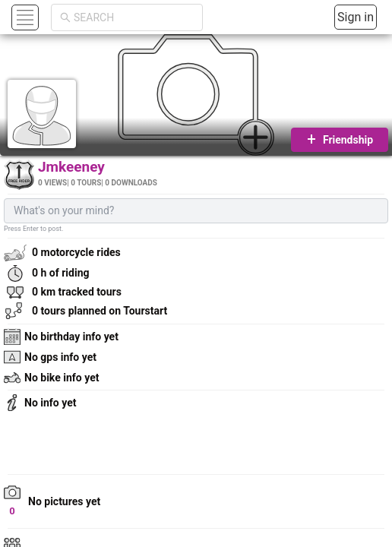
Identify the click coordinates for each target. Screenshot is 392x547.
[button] (23, 17)
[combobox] (134, 17)
